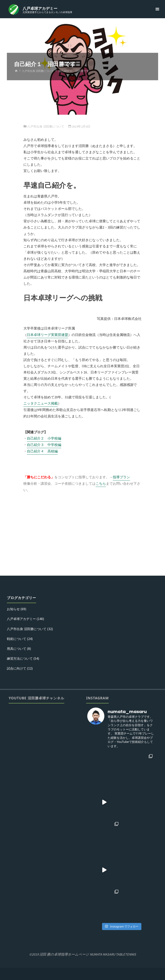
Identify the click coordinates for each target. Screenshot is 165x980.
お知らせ (14, 609)
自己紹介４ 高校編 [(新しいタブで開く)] (42, 451)
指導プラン (121, 477)
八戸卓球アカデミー (40, 8)
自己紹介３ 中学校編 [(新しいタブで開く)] (44, 445)
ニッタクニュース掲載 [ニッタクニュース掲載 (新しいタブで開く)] (41, 403)
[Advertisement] (82, 537)
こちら (101, 483)
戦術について (17, 639)
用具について (17, 649)
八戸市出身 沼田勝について (39, 71)
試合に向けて (17, 668)
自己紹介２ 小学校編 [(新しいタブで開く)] (44, 438)
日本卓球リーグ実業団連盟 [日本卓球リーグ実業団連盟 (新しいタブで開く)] (47, 335)
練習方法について (21, 658)
